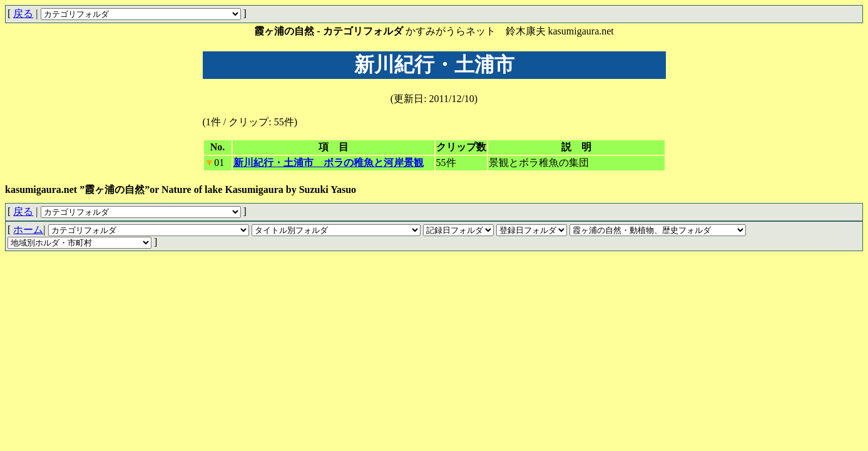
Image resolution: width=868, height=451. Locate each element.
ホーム (28, 230)
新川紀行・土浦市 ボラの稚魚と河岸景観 (329, 163)
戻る (23, 13)
